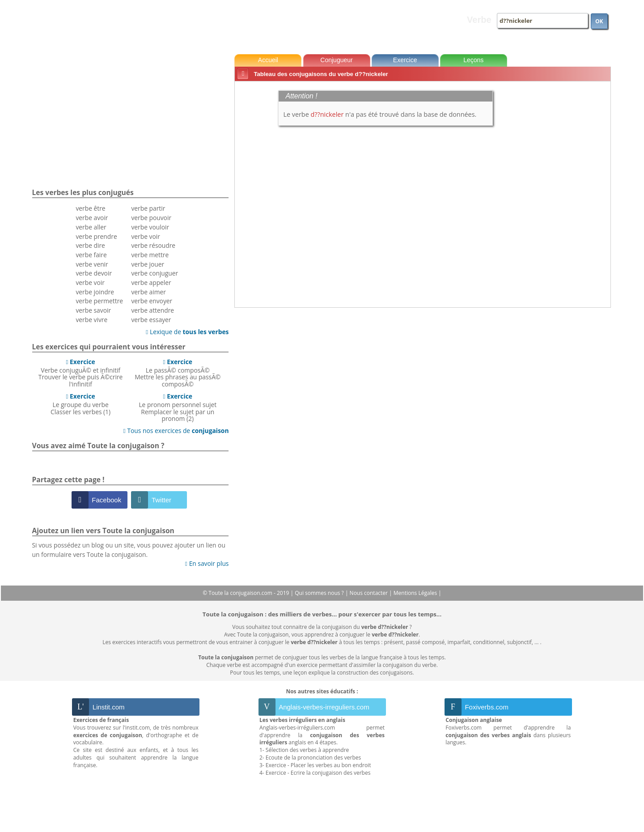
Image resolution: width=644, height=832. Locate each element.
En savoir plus (207, 563)
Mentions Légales (416, 593)
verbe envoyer (152, 301)
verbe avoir (92, 218)
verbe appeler (151, 282)
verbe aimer (148, 292)
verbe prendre (96, 236)
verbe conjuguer (155, 273)
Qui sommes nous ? (320, 593)
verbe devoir (94, 273)
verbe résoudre (153, 245)
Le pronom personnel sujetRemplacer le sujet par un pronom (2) (178, 407)
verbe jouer (148, 264)
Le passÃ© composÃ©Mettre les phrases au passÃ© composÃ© (178, 373)
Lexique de (187, 332)
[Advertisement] (573, 219)
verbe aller (91, 227)
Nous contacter (370, 593)
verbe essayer (151, 320)
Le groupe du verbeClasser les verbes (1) (80, 404)
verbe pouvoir (151, 218)
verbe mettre (150, 255)
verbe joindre (95, 292)
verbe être (90, 208)
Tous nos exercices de (176, 431)
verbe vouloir (150, 227)
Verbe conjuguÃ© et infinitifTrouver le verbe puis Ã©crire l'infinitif (81, 373)
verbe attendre (153, 310)
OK (599, 21)
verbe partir (148, 208)
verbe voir (90, 282)
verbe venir (92, 264)
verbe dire (90, 245)
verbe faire (91, 255)
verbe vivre (91, 320)
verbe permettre (99, 301)
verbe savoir (93, 310)
